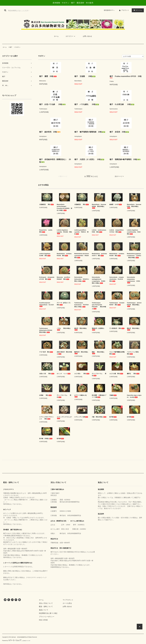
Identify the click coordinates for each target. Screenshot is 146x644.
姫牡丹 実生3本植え (81, 329)
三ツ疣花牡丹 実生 (117, 328)
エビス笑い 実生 (82, 374)
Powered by (16, 641)
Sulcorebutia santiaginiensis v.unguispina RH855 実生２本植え (99, 280)
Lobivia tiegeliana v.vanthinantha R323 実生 (134, 232)
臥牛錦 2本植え (46, 439)
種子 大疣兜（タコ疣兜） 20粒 (89, 159)
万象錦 (113, 395)
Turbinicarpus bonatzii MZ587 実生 (117, 304)
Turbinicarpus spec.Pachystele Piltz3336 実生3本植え (99, 306)
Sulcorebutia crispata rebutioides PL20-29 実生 (117, 279)
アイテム (137, 10)
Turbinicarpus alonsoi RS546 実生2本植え (135, 304)
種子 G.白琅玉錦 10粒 (122, 104)
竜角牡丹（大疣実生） (98, 329)
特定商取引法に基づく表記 (48, 613)
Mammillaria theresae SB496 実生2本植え (100, 206)
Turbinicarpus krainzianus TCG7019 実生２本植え (82, 305)
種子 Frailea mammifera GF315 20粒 (126, 77)
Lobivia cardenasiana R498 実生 (100, 231)
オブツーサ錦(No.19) (80, 396)
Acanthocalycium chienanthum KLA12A (46, 304)
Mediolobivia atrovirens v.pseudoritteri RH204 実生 (82, 256)
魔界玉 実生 (133, 374)
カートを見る (67, 603)
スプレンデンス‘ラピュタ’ (64, 418)
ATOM (45, 620)
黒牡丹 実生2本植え (133, 329)
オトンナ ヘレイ (64, 374)
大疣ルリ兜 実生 (47, 374)
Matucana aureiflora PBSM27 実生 (64, 278)
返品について (44, 610)
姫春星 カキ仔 (116, 204)
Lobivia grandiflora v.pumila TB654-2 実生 (81, 232)
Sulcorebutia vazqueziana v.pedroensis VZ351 (134, 280)
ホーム (56, 36)
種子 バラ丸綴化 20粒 (87, 104)
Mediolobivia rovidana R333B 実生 (64, 255)
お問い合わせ (87, 36)
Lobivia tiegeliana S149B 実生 (45, 255)
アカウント (125, 10)
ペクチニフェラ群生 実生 (134, 353)
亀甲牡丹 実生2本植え (81, 353)
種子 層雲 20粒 (48, 76)
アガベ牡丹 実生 (46, 352)
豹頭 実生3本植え (98, 353)
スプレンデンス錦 (81, 417)
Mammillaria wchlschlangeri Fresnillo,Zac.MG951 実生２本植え (64, 207)
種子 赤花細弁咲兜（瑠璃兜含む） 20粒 (55, 161)
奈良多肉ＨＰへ (110, 10)
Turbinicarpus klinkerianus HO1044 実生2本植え (46, 330)
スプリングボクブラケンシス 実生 (46, 418)
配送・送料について (46, 606)
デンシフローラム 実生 (99, 375)
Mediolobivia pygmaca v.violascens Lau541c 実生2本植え (134, 256)
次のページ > (119, 176)
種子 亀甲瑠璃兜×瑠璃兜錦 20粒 (90, 132)
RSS (41, 620)
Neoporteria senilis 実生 (47, 231)
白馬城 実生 (46, 395)
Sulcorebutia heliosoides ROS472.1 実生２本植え (82, 279)
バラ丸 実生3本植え (64, 329)
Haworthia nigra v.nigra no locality (135, 396)
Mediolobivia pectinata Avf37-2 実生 (100, 255)
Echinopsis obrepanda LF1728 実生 (47, 278)
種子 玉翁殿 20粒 (85, 76)
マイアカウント (68, 600)
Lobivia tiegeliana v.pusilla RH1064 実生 (64, 232)
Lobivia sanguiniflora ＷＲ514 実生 (117, 231)
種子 (11, 47)
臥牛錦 (113, 417)
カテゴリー (71, 36)
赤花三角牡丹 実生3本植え (64, 353)
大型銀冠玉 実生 (47, 204)
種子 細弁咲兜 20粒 (50, 132)
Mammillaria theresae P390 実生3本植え (135, 206)
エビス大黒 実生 (116, 374)
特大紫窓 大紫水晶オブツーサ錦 (99, 396)
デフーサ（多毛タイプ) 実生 (64, 304)
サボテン (18, 47)
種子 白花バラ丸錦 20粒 (52, 104)
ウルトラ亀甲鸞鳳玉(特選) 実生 (117, 353)
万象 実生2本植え (99, 417)
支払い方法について (46, 603)
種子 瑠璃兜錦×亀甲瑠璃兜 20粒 (125, 159)
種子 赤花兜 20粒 (119, 132)
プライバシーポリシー (47, 617)
